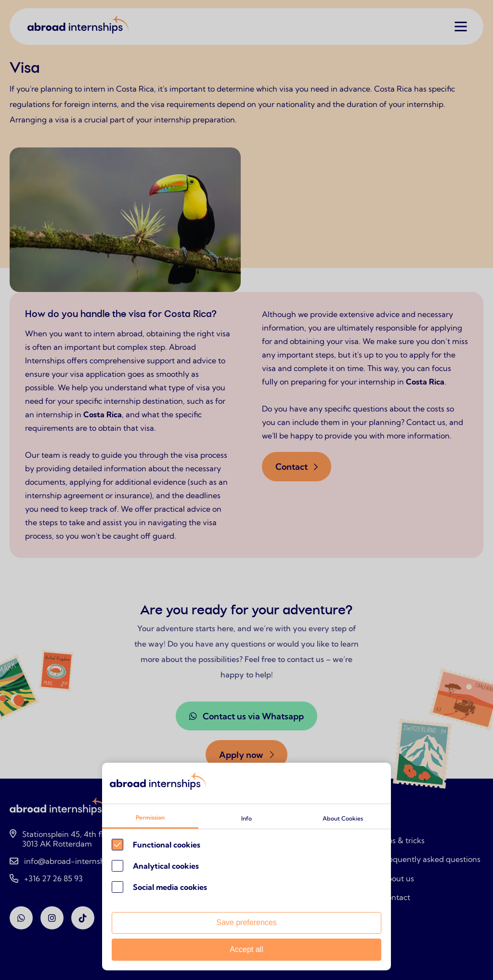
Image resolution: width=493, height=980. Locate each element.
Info (246, 818)
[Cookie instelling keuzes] (246, 867)
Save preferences (246, 922)
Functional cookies (167, 845)
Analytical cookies (166, 866)
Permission (150, 817)
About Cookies (343, 818)
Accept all (246, 949)
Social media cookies (170, 887)
